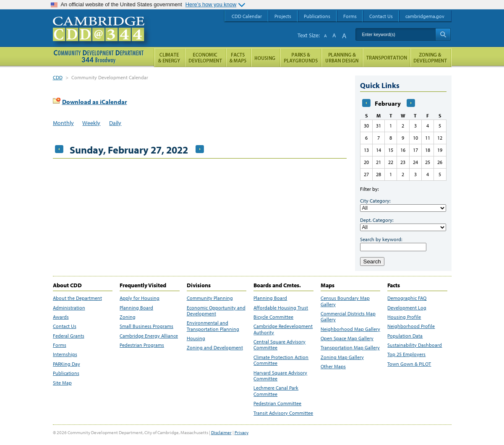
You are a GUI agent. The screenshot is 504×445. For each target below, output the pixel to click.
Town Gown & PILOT (409, 364)
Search (372, 262)
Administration (69, 308)
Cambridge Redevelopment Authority (283, 329)
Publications (66, 373)
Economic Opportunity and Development (216, 311)
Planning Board (136, 308)
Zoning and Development (215, 348)
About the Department (77, 298)
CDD (58, 77)
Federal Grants (69, 336)
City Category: (375, 201)
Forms (60, 345)
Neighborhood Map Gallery (350, 329)
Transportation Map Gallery (350, 348)
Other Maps (333, 367)
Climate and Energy (169, 58)
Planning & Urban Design (342, 58)
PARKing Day (67, 364)
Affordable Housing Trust (281, 308)
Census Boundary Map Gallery (345, 301)
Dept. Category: (377, 220)
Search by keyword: (381, 239)
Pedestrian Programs (142, 345)
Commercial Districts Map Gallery (348, 317)
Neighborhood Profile (411, 326)
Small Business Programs (146, 326)
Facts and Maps (238, 58)
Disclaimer (221, 432)
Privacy (242, 432)
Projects (283, 16)
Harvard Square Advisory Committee (280, 376)
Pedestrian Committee (277, 403)
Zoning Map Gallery (342, 357)
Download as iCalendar (95, 102)
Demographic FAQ (407, 298)
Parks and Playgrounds (301, 58)
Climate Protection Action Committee (281, 360)
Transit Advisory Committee (283, 413)
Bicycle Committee (273, 317)
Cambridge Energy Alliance (149, 336)
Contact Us (65, 326)
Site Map (62, 383)
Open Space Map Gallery (347, 338)
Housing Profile (404, 317)
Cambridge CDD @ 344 (102, 37)
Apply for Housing (140, 298)
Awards (61, 317)
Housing (196, 338)
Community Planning (210, 298)
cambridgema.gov (425, 16)
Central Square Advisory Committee (279, 345)
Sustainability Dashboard (415, 345)
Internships (65, 354)
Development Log (407, 308)
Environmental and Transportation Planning (213, 326)
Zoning (128, 317)
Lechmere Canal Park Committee (276, 391)
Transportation (386, 58)
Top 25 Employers (406, 354)
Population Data (405, 336)
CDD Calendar (247, 16)
